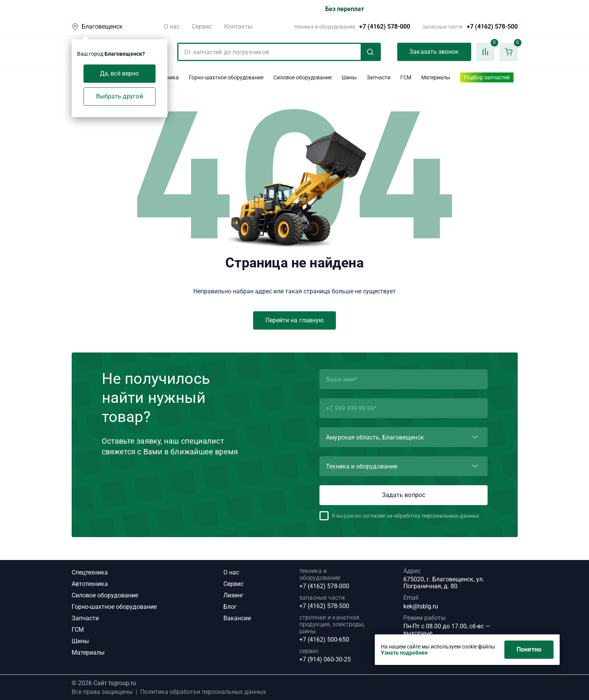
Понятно (529, 649)
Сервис (202, 27)
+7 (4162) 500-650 (324, 640)
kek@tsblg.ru (421, 606)
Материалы (88, 653)
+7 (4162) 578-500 (492, 27)
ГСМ (78, 630)
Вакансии (237, 618)
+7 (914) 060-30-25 (325, 660)
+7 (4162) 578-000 (385, 27)
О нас (172, 27)
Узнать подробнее (404, 653)
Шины (80, 641)
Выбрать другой (120, 96)
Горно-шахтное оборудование (114, 607)
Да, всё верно (119, 73)
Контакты (238, 27)
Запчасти (85, 618)
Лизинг (234, 595)
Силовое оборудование (105, 595)
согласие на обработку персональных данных (421, 516)
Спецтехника (90, 572)
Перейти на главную (294, 320)
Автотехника (90, 584)
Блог (230, 607)
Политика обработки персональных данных (203, 692)
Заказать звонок (434, 52)
